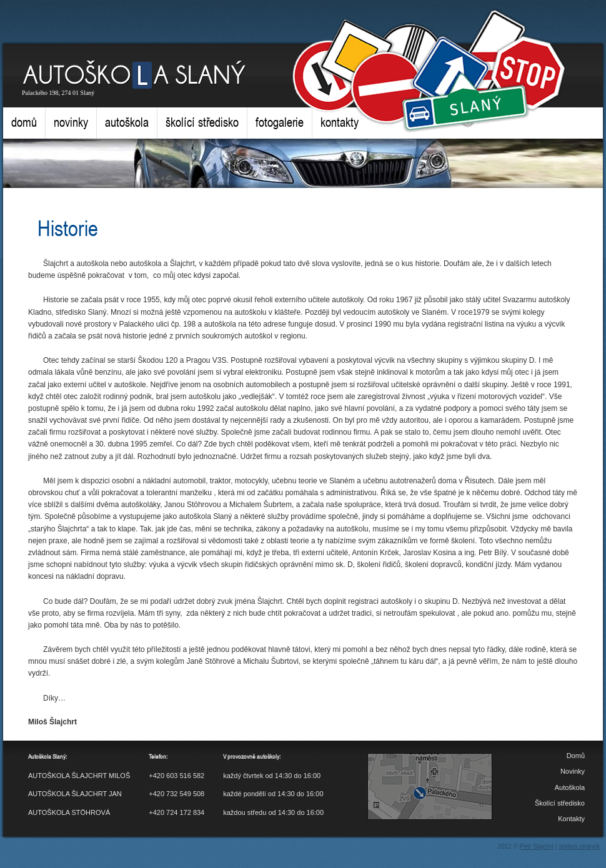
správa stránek (579, 846)
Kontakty (340, 123)
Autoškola (127, 123)
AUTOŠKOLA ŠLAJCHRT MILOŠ (79, 776)
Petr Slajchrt (537, 846)
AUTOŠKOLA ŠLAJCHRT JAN (75, 794)
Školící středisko (202, 123)
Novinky (71, 123)
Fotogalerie (280, 123)
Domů (24, 123)
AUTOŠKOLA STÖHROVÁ (69, 812)
